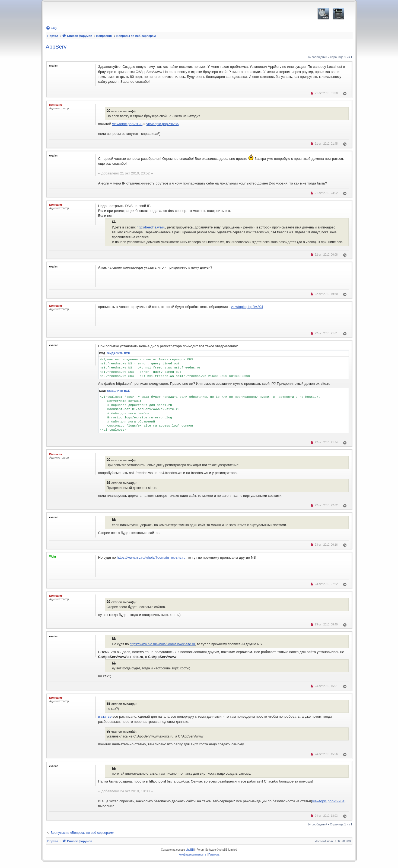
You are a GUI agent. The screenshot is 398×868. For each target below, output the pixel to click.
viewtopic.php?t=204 (247, 307)
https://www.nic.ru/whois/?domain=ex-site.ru (151, 557)
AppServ (56, 47)
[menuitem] (51, 28)
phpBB (190, 850)
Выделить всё (118, 353)
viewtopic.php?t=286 (163, 124)
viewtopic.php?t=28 (127, 124)
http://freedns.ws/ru (151, 227)
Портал (53, 36)
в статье (105, 716)
